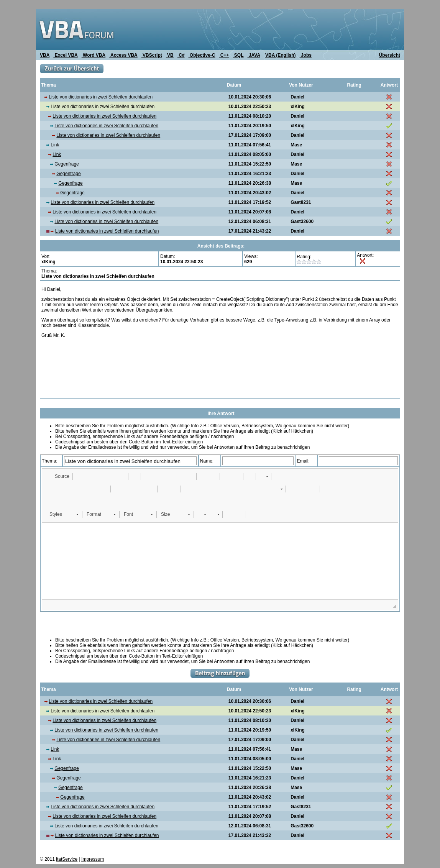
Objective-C (202, 55)
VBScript (152, 55)
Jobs (306, 55)
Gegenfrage (66, 164)
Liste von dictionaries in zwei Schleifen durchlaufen (101, 97)
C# (181, 55)
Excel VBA (65, 55)
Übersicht (390, 55)
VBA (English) (281, 55)
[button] (58, 476)
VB (170, 55)
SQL (238, 55)
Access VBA (123, 55)
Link (55, 145)
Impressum (93, 859)
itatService (67, 859)
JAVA (254, 55)
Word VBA (94, 55)
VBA (45, 55)
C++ (224, 55)
